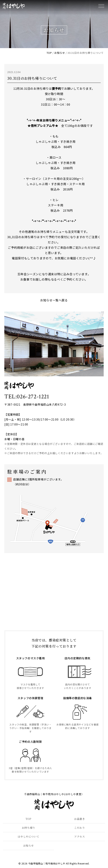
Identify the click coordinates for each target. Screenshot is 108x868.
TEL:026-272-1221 (27, 397)
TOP (29, 819)
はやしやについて (28, 836)
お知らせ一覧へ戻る (54, 300)
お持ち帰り (29, 828)
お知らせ (29, 846)
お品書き (79, 819)
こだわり (79, 828)
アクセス (79, 836)
